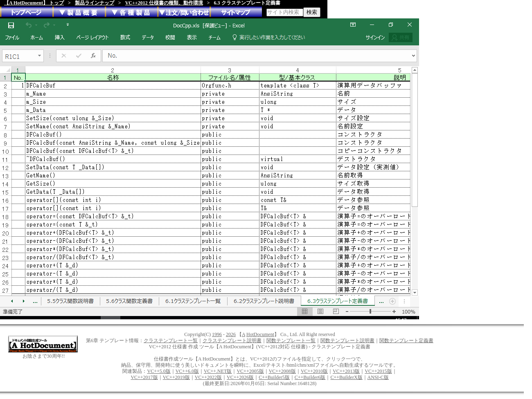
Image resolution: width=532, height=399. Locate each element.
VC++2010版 (314, 371)
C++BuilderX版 (346, 377)
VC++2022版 (208, 377)
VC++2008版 (282, 371)
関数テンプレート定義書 (406, 341)
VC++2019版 (176, 377)
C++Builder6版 (310, 377)
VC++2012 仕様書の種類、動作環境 (164, 3)
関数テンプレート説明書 (347, 341)
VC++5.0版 (159, 371)
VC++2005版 (250, 371)
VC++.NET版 (218, 371)
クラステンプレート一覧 (171, 341)
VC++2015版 (378, 371)
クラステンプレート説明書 (232, 341)
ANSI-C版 (378, 377)
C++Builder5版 (274, 377)
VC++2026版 (240, 377)
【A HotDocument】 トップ (34, 3)
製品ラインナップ (95, 3)
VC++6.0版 (187, 371)
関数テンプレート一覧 (291, 341)
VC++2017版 (144, 377)
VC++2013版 (346, 371)
